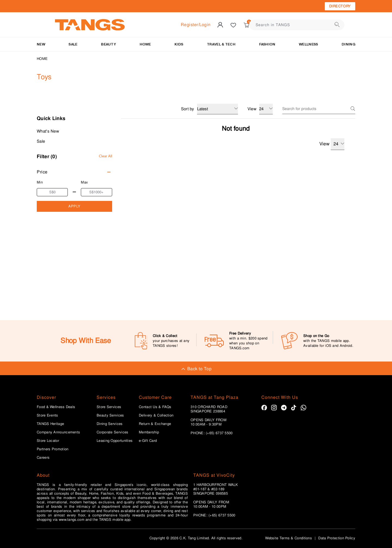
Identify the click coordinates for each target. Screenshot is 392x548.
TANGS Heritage (50, 424)
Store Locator (48, 441)
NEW (41, 44)
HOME (145, 44)
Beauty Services (110, 415)
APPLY (74, 206)
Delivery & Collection (156, 415)
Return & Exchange (155, 424)
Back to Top (196, 369)
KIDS (179, 44)
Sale (41, 141)
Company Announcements (58, 432)
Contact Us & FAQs (155, 407)
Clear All (105, 156)
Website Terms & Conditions (289, 538)
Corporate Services (112, 432)
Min (40, 182)
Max (84, 182)
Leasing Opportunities (115, 441)
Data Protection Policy (337, 538)
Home (42, 59)
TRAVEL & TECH (221, 44)
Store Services (109, 407)
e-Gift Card (148, 441)
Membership (149, 432)
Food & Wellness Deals (56, 407)
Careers (43, 458)
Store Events (48, 415)
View (332, 144)
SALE (73, 44)
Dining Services (110, 424)
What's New (48, 131)
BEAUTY (108, 44)
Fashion (267, 44)
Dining (348, 44)
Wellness (308, 44)
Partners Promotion (53, 449)
